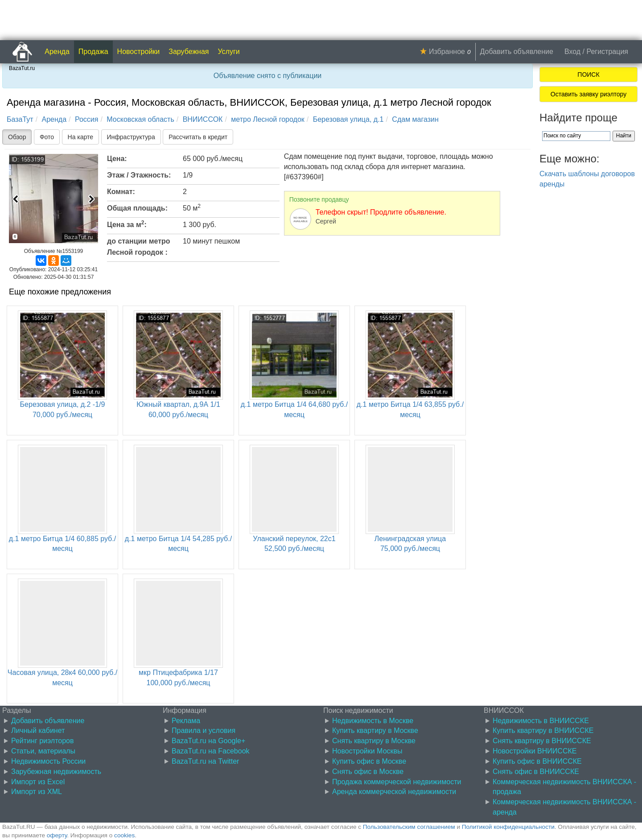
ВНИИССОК (203, 119)
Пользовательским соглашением (409, 827)
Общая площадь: (137, 208)
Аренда (57, 52)
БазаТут (20, 119)
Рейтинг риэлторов (43, 741)
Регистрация (607, 52)
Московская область (140, 119)
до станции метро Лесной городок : (139, 247)
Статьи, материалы (43, 751)
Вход (572, 52)
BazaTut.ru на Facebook (211, 751)
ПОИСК (588, 74)
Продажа (93, 52)
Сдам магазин (415, 119)
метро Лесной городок (268, 119)
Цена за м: (127, 224)
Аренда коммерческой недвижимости (394, 792)
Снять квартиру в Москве (374, 741)
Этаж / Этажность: (139, 175)
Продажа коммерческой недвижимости (397, 782)
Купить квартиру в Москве (375, 730)
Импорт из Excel (38, 782)
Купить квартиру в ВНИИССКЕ (543, 730)
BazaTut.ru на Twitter (205, 761)
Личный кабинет (38, 730)
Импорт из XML (37, 792)
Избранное (447, 52)
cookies (124, 835)
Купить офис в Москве (369, 761)
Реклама (186, 721)
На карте (81, 137)
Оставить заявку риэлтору (588, 94)
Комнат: (121, 192)
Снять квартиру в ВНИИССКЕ (542, 741)
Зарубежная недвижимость (56, 772)
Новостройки (139, 52)
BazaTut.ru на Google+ (208, 741)
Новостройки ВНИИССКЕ (535, 751)
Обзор (17, 137)
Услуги (229, 52)
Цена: (117, 159)
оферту (57, 835)
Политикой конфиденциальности (508, 827)
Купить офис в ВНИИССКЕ (537, 761)
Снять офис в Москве (368, 772)
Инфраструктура (131, 137)
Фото (47, 137)
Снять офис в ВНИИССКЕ (536, 772)
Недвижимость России (48, 761)
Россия (86, 119)
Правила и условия (204, 730)
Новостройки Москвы (367, 751)
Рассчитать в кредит (198, 137)
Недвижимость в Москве (373, 721)
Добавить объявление (517, 52)
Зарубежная (189, 52)
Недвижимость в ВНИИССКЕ (541, 721)
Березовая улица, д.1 (348, 119)
